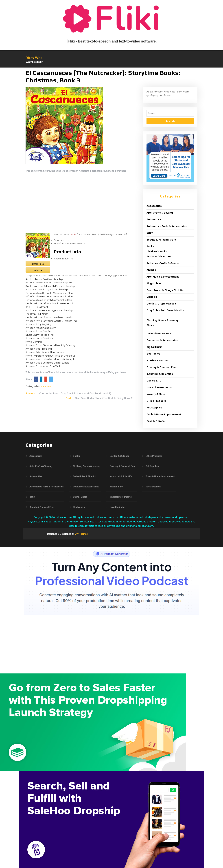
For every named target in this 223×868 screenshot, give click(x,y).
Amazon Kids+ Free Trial (39, 349)
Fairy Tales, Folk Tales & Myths (165, 310)
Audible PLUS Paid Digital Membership (47, 289)
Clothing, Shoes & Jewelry (162, 320)
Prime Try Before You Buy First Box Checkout (50, 356)
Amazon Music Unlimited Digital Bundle (47, 363)
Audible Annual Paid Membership (44, 279)
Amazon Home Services (39, 338)
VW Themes (81, 534)
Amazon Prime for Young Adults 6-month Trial (51, 321)
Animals (152, 270)
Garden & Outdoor (158, 361)
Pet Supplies (154, 408)
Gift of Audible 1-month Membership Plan (49, 300)
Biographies (154, 283)
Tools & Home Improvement (164, 414)
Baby (150, 233)
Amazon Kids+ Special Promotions (45, 352)
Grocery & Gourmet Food (162, 367)
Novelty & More (156, 394)
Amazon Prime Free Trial (39, 331)
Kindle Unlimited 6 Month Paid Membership (50, 317)
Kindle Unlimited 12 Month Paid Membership (50, 303)
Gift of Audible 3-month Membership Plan (49, 293)
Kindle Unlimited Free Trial (40, 335)
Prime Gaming (34, 342)
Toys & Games (156, 421)
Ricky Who (34, 58)
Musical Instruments (159, 387)
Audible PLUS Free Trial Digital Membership (49, 310)
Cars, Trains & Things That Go (165, 290)
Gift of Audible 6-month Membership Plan (49, 296)
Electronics (153, 354)
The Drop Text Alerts (37, 314)
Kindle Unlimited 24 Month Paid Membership (50, 286)
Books (150, 246)
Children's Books (157, 251)
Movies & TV (154, 381)
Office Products (156, 401)
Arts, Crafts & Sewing (160, 213)
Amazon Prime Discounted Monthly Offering (50, 345)
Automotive (154, 219)
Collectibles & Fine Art (160, 334)
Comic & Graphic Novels (162, 304)
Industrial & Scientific (160, 374)
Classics (46, 386)
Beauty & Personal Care (161, 240)
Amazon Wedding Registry (41, 328)
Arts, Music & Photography (163, 277)
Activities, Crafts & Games (163, 263)
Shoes (150, 325)
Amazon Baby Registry (38, 324)
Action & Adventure (159, 256)
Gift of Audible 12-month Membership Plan (49, 282)
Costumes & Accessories (162, 340)
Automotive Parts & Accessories (167, 226)
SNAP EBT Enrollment (37, 307)
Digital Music (154, 347)
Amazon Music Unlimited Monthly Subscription (51, 359)
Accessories (154, 206)
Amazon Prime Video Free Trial (43, 366)
